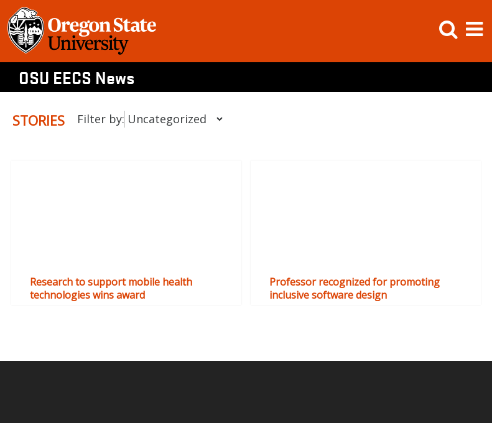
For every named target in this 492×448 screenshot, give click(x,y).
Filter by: (101, 119)
